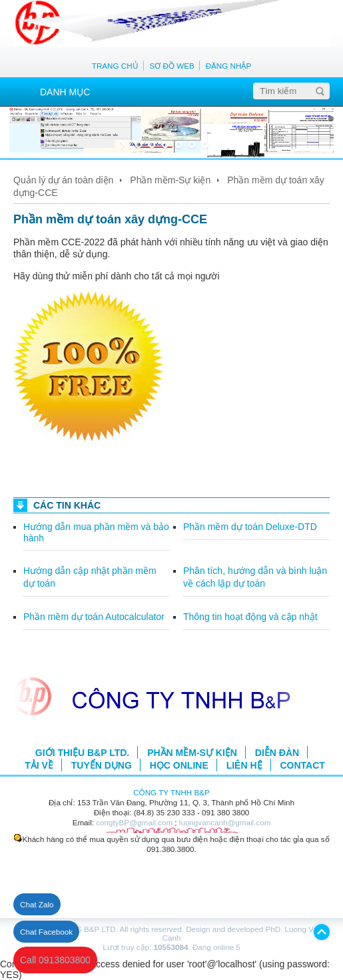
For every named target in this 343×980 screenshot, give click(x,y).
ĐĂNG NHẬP (229, 66)
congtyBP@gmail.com (134, 822)
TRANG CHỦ (115, 66)
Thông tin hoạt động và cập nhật (250, 617)
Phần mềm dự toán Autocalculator (94, 617)
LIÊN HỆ (244, 765)
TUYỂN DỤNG (102, 765)
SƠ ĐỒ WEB (172, 66)
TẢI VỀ (39, 765)
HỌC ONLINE (179, 765)
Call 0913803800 (55, 960)
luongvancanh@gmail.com (225, 822)
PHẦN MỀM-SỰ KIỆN (192, 753)
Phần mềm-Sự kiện (170, 180)
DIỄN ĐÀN (277, 753)
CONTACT (302, 765)
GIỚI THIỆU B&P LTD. (82, 753)
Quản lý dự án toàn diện (63, 180)
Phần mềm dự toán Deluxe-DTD (250, 527)
